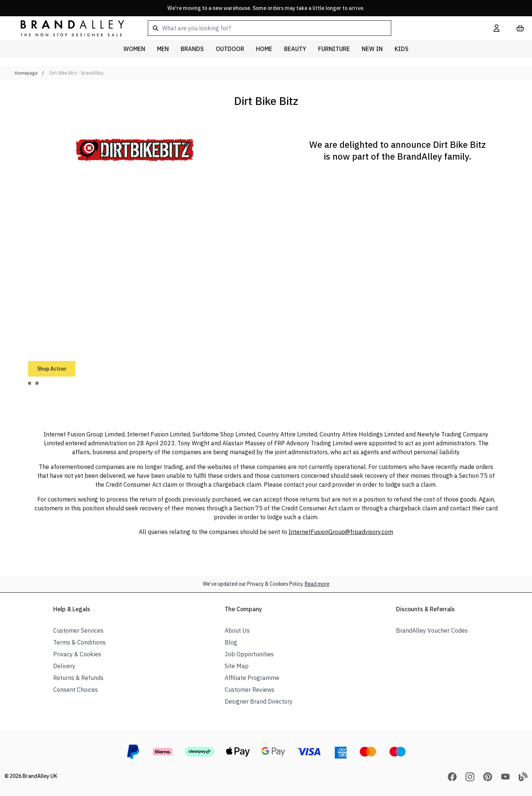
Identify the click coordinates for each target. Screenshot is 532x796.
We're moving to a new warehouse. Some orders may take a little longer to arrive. (266, 8)
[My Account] (497, 28)
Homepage (26, 73)
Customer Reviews (250, 690)
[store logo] (66, 28)
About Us (237, 630)
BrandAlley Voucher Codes (432, 630)
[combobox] (309, 28)
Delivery (64, 666)
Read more (317, 584)
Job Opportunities (249, 654)
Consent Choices (76, 690)
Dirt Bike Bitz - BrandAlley (76, 73)
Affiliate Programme (252, 678)
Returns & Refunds (78, 678)
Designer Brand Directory (259, 701)
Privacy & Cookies (77, 654)
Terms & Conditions (79, 642)
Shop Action (52, 369)
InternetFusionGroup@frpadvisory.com (341, 532)
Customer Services (78, 630)
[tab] (30, 383)
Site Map (237, 666)
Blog (231, 642)
